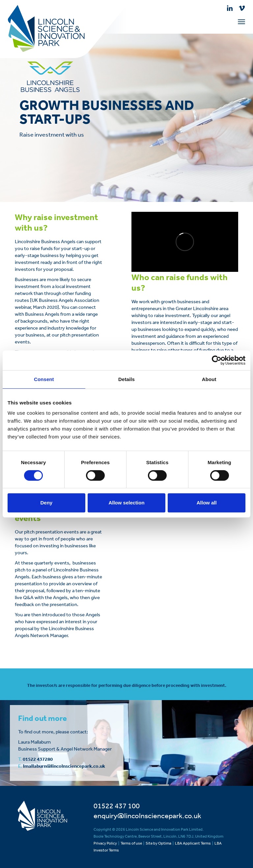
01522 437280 (38, 759)
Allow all (207, 503)
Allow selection (126, 503)
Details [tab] (126, 379)
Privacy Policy (105, 843)
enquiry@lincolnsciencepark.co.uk (147, 816)
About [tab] (209, 379)
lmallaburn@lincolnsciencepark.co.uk (64, 766)
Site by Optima (158, 843)
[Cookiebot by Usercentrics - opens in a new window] (217, 360)
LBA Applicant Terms (193, 843)
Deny (46, 503)
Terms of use (131, 843)
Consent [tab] (44, 379)
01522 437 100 (117, 806)
